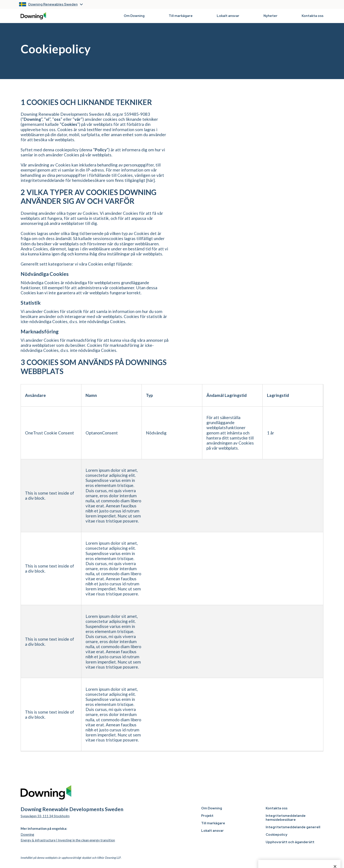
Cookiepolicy (277, 835)
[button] (55, 4)
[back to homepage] (33, 16)
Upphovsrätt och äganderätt (290, 842)
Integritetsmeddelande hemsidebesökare (286, 818)
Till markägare (181, 16)
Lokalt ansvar (228, 16)
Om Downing (134, 16)
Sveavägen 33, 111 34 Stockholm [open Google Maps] (45, 816)
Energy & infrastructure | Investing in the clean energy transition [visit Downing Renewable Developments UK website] (68, 840)
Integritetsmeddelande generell (293, 827)
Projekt (207, 816)
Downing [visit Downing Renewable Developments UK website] (27, 834)
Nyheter (271, 16)
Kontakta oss (313, 16)
